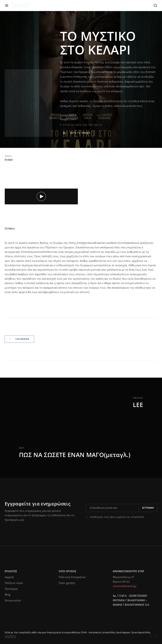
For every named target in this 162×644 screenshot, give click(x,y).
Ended (9, 160)
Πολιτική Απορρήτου (72, 577)
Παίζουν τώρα (14, 583)
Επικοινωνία (13, 600)
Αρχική (9, 577)
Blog (8, 595)
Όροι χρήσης (67, 583)
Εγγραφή (148, 508)
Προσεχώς (11, 589)
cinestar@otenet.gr (125, 586)
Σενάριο (10, 228)
